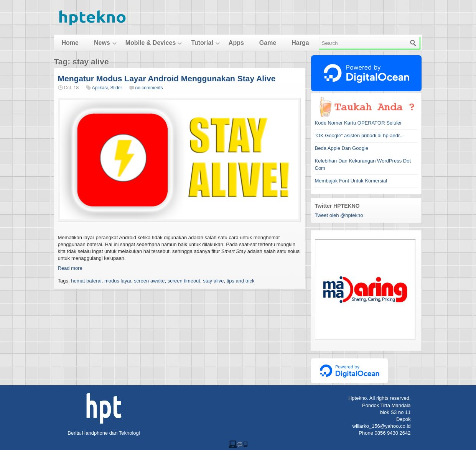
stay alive (213, 281)
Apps (236, 43)
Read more (70, 268)
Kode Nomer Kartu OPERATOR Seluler (358, 123)
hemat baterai (86, 281)
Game (268, 43)
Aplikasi (100, 88)
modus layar (118, 281)
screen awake (149, 281)
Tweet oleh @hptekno (339, 215)
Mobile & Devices (151, 43)
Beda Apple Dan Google (342, 148)
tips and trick (241, 281)
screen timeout (184, 281)
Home (70, 43)
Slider (116, 88)
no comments (149, 88)
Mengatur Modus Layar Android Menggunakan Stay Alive (167, 78)
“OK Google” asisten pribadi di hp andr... (359, 135)
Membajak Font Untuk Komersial (351, 181)
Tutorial (202, 43)
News (102, 43)
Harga (300, 43)
